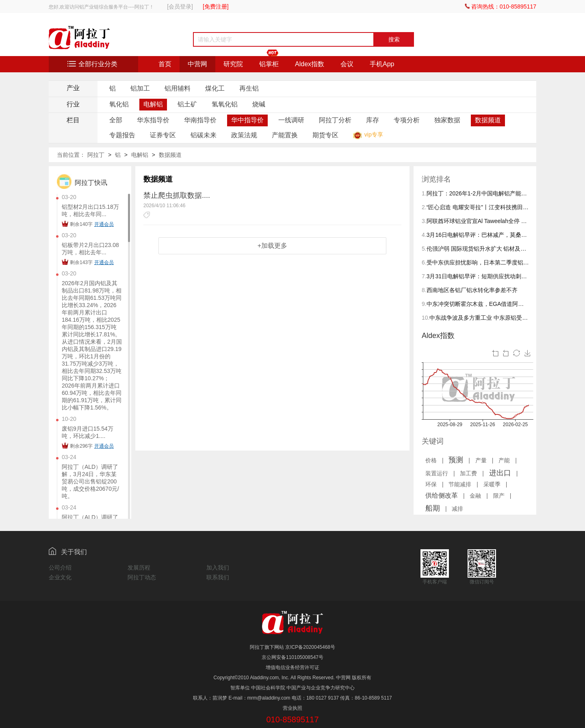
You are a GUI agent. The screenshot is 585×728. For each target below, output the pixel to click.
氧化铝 (119, 104)
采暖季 (492, 484)
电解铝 (153, 104)
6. (424, 262)
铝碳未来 (204, 135)
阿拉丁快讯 (91, 183)
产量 (481, 460)
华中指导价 (247, 120)
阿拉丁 (96, 155)
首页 (165, 64)
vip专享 (374, 134)
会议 (347, 64)
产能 (504, 460)
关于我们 (74, 552)
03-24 (69, 457)
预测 (456, 460)
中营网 (197, 64)
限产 (499, 496)
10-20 (69, 419)
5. (424, 249)
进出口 (500, 473)
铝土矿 (187, 104)
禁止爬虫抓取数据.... (177, 195)
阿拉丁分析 (335, 120)
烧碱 (259, 104)
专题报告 (122, 135)
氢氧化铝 (225, 104)
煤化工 (215, 88)
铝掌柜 (269, 64)
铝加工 (140, 88)
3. (424, 221)
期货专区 (325, 135)
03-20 (69, 197)
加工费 (468, 473)
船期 (433, 508)
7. (424, 276)
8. (424, 290)
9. (424, 304)
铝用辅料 (178, 88)
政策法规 (244, 135)
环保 (431, 484)
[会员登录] (180, 6)
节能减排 (460, 484)
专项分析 (407, 120)
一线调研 (291, 120)
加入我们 (218, 568)
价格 (431, 460)
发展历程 (139, 568)
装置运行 (437, 473)
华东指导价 (153, 120)
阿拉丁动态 (142, 577)
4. (424, 235)
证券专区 (163, 135)
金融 (475, 496)
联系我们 (218, 577)
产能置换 (285, 135)
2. (424, 207)
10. (426, 318)
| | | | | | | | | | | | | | (471, 484)
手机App (382, 64)
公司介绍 (60, 568)
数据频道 (488, 120)
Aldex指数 (310, 64)
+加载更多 (272, 246)
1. (424, 193)
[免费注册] (216, 6)
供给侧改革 (442, 495)
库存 (373, 120)
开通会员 (104, 224)
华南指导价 (200, 120)
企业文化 (60, 577)
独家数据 (447, 120)
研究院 (233, 64)
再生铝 (249, 88)
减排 (457, 509)
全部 (116, 120)
